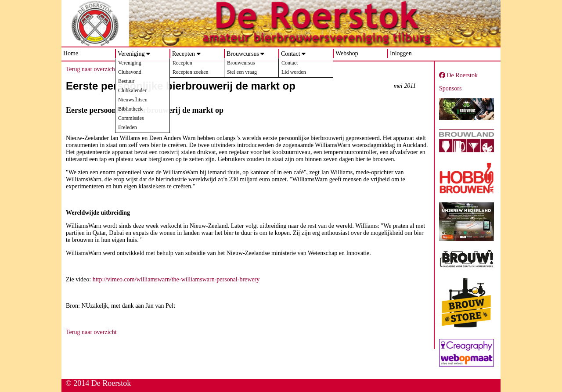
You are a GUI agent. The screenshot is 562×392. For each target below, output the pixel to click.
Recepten (184, 54)
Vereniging (131, 54)
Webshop (347, 53)
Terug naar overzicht (91, 69)
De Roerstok (458, 75)
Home (71, 53)
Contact (291, 54)
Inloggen (401, 53)
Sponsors (450, 88)
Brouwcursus (243, 54)
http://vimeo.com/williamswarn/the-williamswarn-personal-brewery (176, 279)
